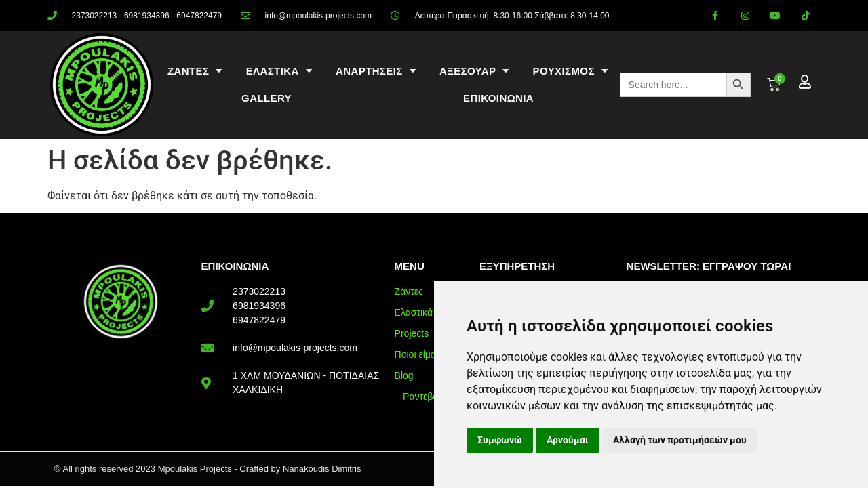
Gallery (267, 98)
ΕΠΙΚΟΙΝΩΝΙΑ (498, 98)
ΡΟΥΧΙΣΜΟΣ (571, 71)
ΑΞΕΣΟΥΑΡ (474, 71)
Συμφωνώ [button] (500, 440)
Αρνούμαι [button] (568, 440)
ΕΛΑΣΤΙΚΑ (279, 71)
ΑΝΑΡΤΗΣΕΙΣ (376, 71)
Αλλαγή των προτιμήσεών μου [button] (680, 440)
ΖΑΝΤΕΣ (195, 71)
